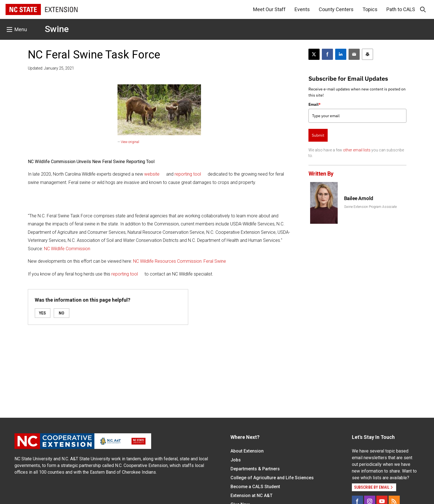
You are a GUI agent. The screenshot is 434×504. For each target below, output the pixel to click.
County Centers (336, 9)
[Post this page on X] (314, 54)
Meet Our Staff (269, 9)
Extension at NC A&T (252, 496)
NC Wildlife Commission (67, 249)
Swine (57, 29)
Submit (318, 135)
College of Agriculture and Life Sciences (272, 478)
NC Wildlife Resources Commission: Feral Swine (180, 261)
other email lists (357, 150)
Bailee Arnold (359, 198)
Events (302, 9)
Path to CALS (401, 9)
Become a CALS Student (255, 487)
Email (315, 104)
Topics (370, 9)
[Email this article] (354, 54)
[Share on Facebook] (327, 54)
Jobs (236, 460)
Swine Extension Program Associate (370, 207)
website (152, 174)
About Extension (247, 451)
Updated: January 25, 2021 (51, 68)
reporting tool (188, 174)
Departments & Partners (255, 469)
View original (130, 142)
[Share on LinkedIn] (341, 54)
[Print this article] (367, 54)
